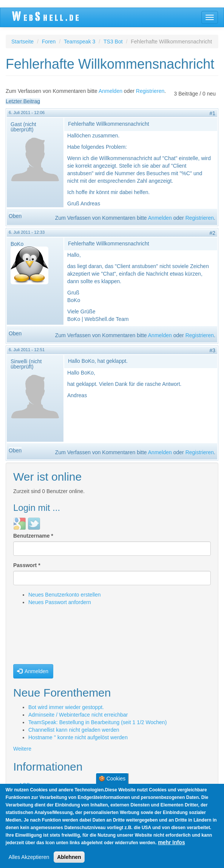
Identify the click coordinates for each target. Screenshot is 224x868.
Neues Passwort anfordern (60, 602)
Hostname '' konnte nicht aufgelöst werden (78, 737)
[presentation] (44, 637)
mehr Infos (171, 842)
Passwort (27, 565)
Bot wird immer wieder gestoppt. (66, 707)
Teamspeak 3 (80, 42)
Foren (49, 42)
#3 (212, 350)
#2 (212, 233)
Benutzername (33, 536)
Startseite (22, 42)
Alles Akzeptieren (29, 857)
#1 (212, 113)
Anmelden (110, 91)
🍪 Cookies (112, 779)
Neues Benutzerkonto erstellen (64, 595)
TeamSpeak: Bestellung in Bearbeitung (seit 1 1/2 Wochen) (97, 722)
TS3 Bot (113, 42)
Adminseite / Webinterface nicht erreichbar (78, 715)
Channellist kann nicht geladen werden (74, 730)
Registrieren (150, 91)
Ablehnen (69, 857)
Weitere (22, 749)
